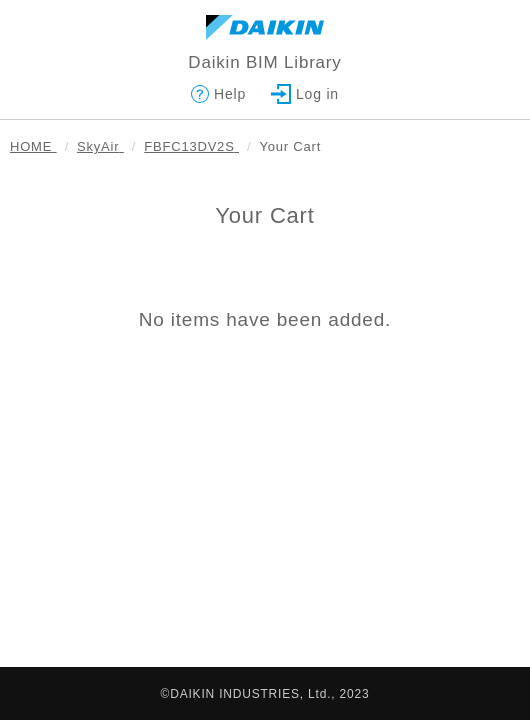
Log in (305, 94)
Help (218, 94)
